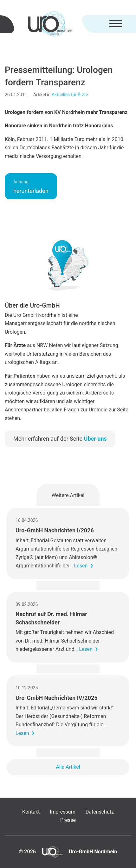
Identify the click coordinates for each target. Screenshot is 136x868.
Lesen (81, 566)
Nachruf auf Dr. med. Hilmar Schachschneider (51, 618)
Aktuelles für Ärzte (70, 95)
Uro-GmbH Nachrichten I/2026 (55, 530)
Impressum (63, 812)
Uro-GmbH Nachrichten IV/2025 (57, 698)
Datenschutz (100, 812)
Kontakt (31, 812)
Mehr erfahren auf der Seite (60, 439)
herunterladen (31, 187)
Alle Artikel (68, 767)
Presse (68, 820)
